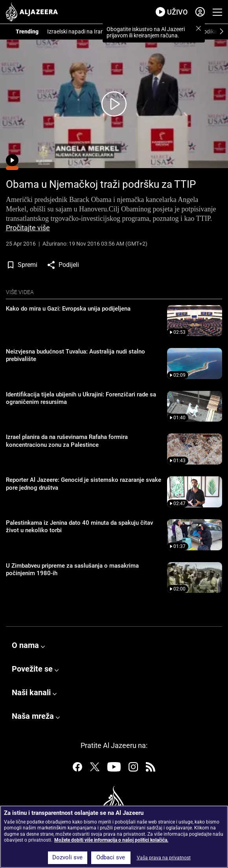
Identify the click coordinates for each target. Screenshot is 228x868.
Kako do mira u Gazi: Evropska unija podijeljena (68, 309)
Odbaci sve (111, 858)
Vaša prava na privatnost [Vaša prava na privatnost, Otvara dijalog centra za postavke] (164, 858)
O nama (25, 645)
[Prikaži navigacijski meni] (217, 12)
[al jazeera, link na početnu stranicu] (32, 12)
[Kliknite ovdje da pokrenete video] (114, 104)
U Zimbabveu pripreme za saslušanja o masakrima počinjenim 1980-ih (72, 570)
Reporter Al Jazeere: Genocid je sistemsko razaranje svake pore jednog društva (84, 484)
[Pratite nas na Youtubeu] (114, 768)
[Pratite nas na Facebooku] (77, 768)
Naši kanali (31, 692)
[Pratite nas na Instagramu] (133, 768)
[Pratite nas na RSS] (151, 768)
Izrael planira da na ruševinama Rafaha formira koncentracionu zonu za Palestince (67, 441)
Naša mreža (33, 716)
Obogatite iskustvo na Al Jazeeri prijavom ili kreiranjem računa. (146, 32)
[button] (199, 28)
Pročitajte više (28, 228)
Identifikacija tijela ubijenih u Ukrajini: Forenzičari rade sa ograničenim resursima (81, 398)
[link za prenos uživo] (172, 12)
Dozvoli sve (67, 858)
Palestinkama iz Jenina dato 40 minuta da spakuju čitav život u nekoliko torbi (79, 527)
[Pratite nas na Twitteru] (95, 768)
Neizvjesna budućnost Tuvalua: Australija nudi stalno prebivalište (75, 355)
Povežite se (32, 669)
